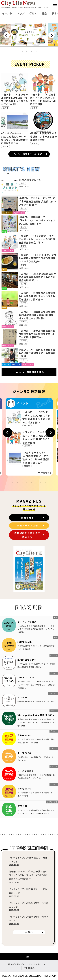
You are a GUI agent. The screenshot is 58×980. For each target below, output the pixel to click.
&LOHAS (23, 697)
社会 (44, 13)
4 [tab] (36, 52)
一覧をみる (45, 472)
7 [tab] (41, 482)
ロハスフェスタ (26, 677)
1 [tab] (22, 52)
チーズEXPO (24, 753)
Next (52, 35)
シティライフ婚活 (27, 622)
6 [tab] (36, 482)
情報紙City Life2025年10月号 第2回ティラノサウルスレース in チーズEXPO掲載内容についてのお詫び (28, 875)
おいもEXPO (24, 789)
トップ (21, 13)
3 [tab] (31, 52)
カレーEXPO (24, 735)
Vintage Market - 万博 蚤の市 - (36, 715)
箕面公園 (22, 806)
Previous (7, 35)
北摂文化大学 (25, 642)
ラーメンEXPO (25, 771)
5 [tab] (31, 482)
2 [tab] (27, 52)
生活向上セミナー (27, 660)
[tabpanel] (29, 35)
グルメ (33, 13)
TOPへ (29, 957)
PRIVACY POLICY (16, 964)
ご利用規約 (29, 968)
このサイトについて (39, 964)
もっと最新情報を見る (30, 372)
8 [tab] (45, 482)
